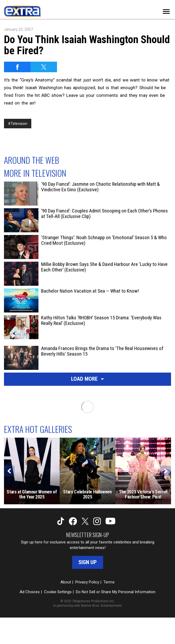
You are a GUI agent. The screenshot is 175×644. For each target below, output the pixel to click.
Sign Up (88, 562)
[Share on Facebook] (17, 67)
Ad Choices (30, 592)
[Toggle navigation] (166, 12)
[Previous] (9, 471)
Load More (87, 379)
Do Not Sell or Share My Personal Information (116, 592)
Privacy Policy (87, 582)
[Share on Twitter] (44, 67)
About (66, 582)
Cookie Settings (58, 592)
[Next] (166, 471)
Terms (109, 582)
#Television (18, 124)
